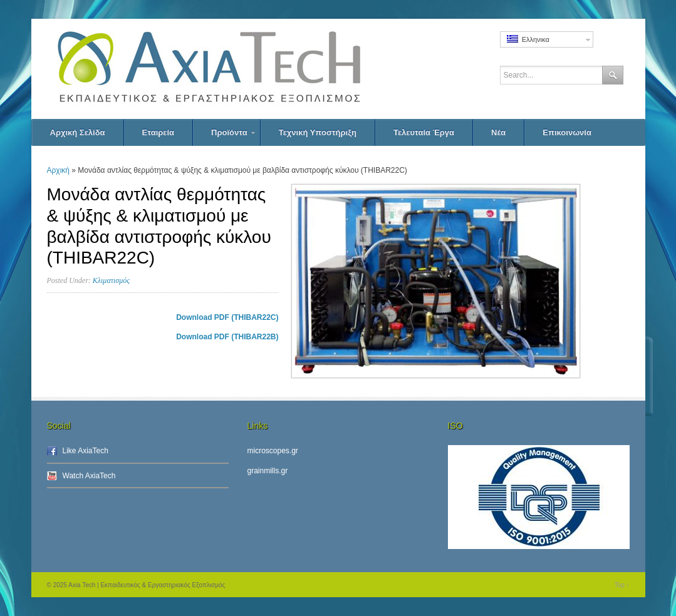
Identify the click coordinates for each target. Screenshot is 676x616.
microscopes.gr (273, 451)
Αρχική (58, 170)
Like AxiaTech (86, 451)
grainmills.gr (268, 471)
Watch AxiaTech (89, 476)
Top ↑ (622, 585)
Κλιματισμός (111, 280)
